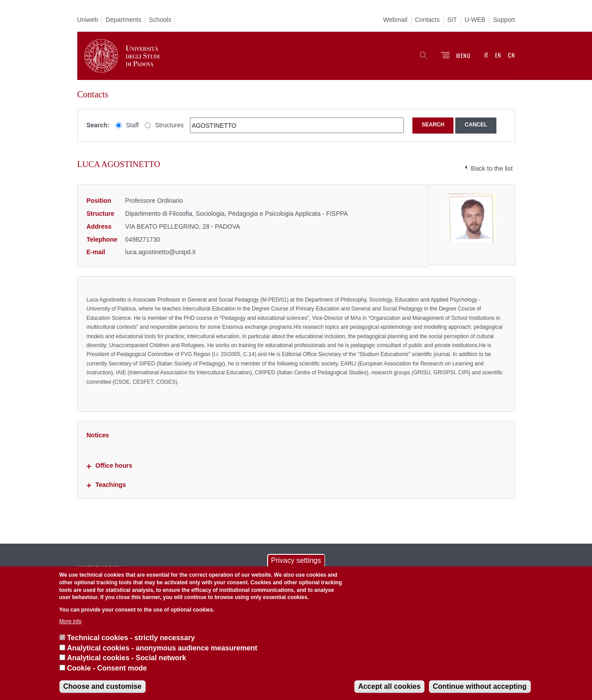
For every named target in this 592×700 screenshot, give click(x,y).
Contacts (427, 20)
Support (504, 20)
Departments (123, 20)
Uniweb (88, 20)
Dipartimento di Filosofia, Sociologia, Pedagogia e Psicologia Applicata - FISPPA (237, 214)
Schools (160, 20)
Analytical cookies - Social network (127, 658)
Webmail (395, 20)
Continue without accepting (480, 686)
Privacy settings (296, 560)
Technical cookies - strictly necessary (131, 638)
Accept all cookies (390, 686)
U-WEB (475, 20)
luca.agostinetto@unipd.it (160, 252)
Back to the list (492, 168)
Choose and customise (103, 686)
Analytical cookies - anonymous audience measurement (162, 648)
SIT (452, 20)
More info (71, 621)
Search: (98, 125)
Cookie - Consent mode (107, 668)
